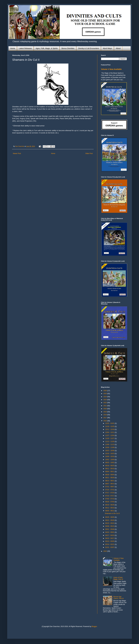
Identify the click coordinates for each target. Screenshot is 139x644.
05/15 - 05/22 (110, 523)
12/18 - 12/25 (110, 426)
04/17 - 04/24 (110, 535)
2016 (105, 421)
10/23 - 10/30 (110, 451)
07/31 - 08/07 (110, 487)
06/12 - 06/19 (110, 508)
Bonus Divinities (68, 48)
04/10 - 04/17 (110, 538)
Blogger (94, 626)
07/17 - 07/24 (110, 493)
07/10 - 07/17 (110, 496)
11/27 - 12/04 (110, 435)
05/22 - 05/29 (110, 520)
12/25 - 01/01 (110, 423)
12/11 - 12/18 (110, 429)
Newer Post (17, 153)
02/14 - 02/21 (110, 544)
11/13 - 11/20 (110, 442)
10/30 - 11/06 (110, 447)
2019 (105, 412)
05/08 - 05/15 (110, 526)
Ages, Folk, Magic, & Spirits (47, 48)
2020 (105, 409)
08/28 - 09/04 (110, 475)
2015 (105, 551)
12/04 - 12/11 (110, 432)
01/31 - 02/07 (110, 547)
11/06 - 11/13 (110, 444)
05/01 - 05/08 (110, 529)
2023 (105, 400)
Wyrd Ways (107, 48)
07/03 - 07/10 (110, 499)
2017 (105, 418)
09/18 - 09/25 (110, 466)
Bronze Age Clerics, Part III (118, 598)
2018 (105, 415)
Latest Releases (25, 48)
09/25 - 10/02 (110, 463)
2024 (105, 397)
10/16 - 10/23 (110, 454)
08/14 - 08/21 (110, 481)
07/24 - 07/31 (110, 490)
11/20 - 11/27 (110, 438)
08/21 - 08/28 (110, 478)
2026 (105, 391)
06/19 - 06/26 (110, 505)
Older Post (89, 153)
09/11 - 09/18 (110, 469)
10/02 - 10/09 (110, 460)
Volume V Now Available (111, 69)
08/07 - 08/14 (110, 484)
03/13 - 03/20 (110, 541)
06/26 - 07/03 (110, 502)
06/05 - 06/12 (110, 511)
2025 (105, 394)
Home (13, 48)
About (118, 48)
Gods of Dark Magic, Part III (118, 578)
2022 (105, 403)
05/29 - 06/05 (110, 517)
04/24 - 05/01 (110, 532)
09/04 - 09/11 (110, 472)
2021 (105, 406)
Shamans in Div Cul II (112, 513)
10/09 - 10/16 (110, 456)
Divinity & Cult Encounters (89, 48)
